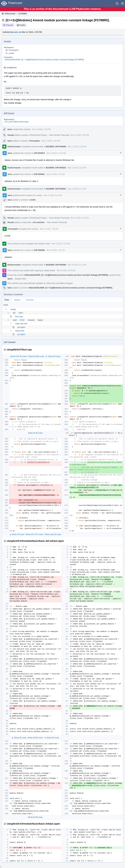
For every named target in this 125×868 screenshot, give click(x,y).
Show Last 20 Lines (53, 534)
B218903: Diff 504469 (56, 147)
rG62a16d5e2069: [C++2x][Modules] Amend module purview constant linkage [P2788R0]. (44, 60)
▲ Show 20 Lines (17, 534)
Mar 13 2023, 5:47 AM (77, 189)
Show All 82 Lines (35, 738)
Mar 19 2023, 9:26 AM (66, 271)
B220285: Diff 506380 (56, 265)
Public (22, 25)
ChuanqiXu (13, 50)
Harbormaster (14, 147)
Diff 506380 (39, 250)
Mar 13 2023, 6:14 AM (53, 195)
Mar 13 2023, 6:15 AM (80, 218)
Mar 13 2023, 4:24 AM (56, 174)
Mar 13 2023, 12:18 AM (56, 153)
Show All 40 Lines (35, 433)
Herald (11, 135)
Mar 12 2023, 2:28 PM (77, 147)
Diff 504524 (39, 153)
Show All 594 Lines (36, 356)
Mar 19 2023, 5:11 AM (77, 265)
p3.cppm (21, 334)
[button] (122, 3)
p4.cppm (21, 327)
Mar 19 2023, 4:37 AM (56, 250)
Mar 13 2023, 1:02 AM (77, 168)
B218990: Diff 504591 (56, 189)
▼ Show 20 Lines (53, 356)
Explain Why (20, 279)
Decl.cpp (19, 316)
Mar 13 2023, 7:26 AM (49, 229)
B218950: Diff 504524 (56, 168)
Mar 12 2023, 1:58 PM (51, 141)
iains (16, 32)
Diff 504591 (39, 174)
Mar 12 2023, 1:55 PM (41, 129)
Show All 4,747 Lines (35, 534)
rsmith (11, 53)
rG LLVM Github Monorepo (17, 122)
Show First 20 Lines (18, 356)
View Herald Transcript (59, 135)
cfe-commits (39, 222)
